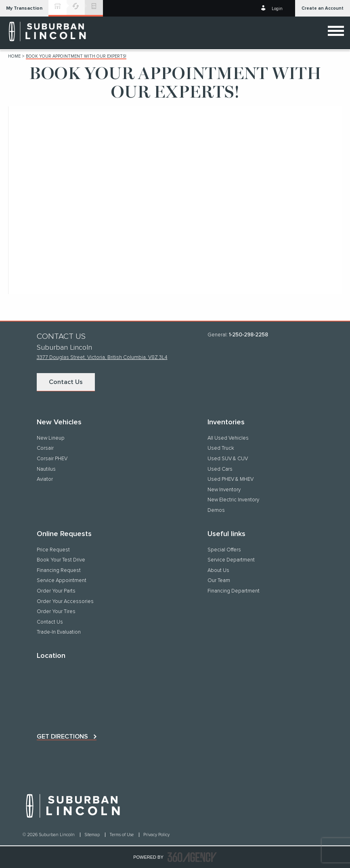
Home (14, 56)
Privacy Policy (156, 835)
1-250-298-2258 (248, 335)
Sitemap (93, 835)
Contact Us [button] (66, 382)
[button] (24, 8)
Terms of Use (122, 835)
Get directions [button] (62, 737)
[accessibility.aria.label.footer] (192, 857)
